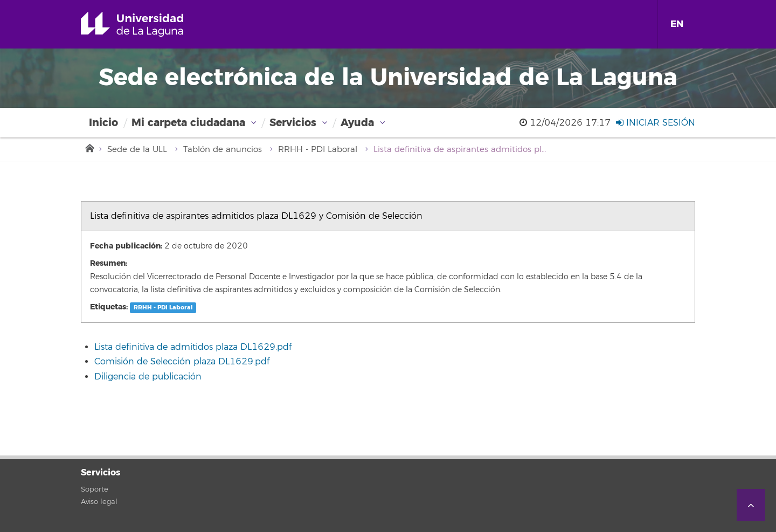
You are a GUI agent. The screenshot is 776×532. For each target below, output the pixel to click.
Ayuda (357, 123)
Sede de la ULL (137, 150)
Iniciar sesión (656, 123)
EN (677, 24)
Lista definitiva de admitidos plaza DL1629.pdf (193, 347)
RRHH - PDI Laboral (318, 150)
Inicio (103, 123)
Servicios (293, 123)
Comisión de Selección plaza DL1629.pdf (182, 362)
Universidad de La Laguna (147, 24)
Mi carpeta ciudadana (188, 123)
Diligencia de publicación (148, 377)
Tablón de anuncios (223, 150)
